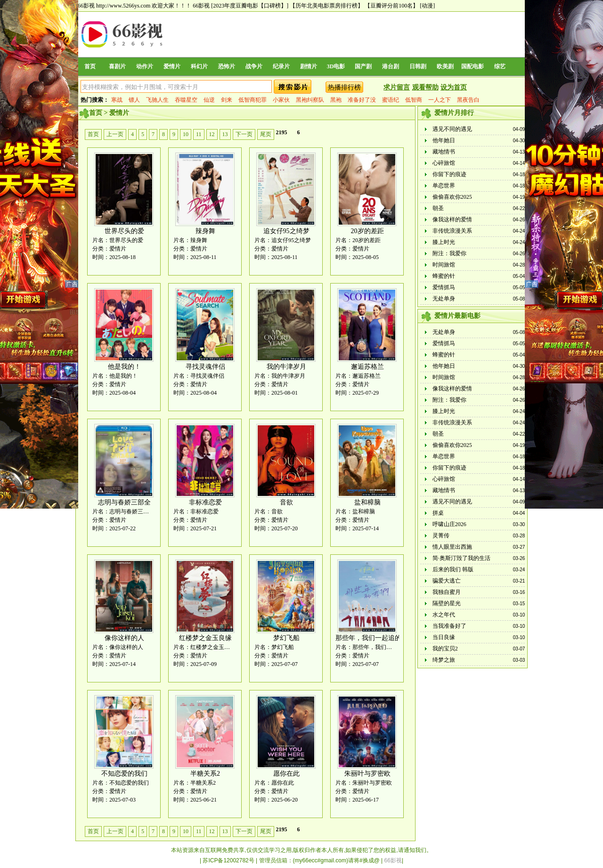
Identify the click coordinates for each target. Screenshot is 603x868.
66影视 (201, 6)
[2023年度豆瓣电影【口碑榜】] (250, 6)
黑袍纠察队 (310, 100)
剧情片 (309, 66)
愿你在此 (286, 774)
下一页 (244, 134)
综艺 (500, 66)
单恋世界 (444, 186)
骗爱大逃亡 (447, 581)
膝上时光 (444, 242)
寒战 (117, 100)
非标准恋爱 (205, 502)
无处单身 (444, 299)
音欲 (286, 502)
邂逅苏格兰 (367, 367)
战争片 (254, 66)
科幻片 (199, 66)
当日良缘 (444, 637)
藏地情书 (444, 152)
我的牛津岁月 (286, 367)
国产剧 (363, 66)
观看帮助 (425, 87)
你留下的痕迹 (449, 174)
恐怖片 (227, 66)
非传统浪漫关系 (452, 231)
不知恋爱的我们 (124, 774)
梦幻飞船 (286, 638)
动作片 (145, 66)
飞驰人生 (157, 100)
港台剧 (391, 66)
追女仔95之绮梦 (286, 231)
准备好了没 (362, 100)
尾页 (266, 134)
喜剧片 (117, 66)
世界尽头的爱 (124, 231)
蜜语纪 (391, 100)
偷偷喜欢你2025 (452, 197)
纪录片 (281, 66)
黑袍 (336, 100)
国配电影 (473, 66)
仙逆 (209, 100)
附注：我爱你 (449, 253)
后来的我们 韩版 (453, 569)
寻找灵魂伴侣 (205, 367)
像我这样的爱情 (452, 219)
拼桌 (438, 513)
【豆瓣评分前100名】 (391, 6)
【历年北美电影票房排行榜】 (326, 6)
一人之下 (440, 100)
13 (225, 134)
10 (186, 134)
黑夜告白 (468, 100)
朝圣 (438, 208)
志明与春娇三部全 (124, 502)
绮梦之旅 (444, 660)
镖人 (134, 100)
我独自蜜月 (447, 592)
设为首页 (454, 87)
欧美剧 (445, 66)
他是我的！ (124, 367)
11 (199, 134)
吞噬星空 (186, 100)
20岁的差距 (367, 231)
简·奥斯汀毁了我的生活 (461, 558)
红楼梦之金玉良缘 (205, 638)
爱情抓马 (444, 287)
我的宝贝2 (445, 649)
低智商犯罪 (253, 100)
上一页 (115, 134)
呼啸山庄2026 (449, 524)
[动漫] (427, 6)
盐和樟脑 (367, 502)
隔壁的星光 (447, 603)
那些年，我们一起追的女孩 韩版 (383, 638)
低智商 (414, 100)
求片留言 (397, 87)
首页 (90, 66)
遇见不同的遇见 (452, 129)
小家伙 (281, 100)
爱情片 (172, 66)
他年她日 (444, 140)
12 (212, 134)
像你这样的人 (124, 638)
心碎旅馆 (444, 163)
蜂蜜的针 (444, 276)
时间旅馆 (444, 265)
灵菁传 (441, 535)
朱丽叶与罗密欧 (367, 774)
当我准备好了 (449, 626)
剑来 (227, 100)
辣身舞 (205, 231)
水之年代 (444, 615)
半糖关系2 (205, 774)
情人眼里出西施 (452, 547)
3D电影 (336, 66)
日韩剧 (418, 66)
